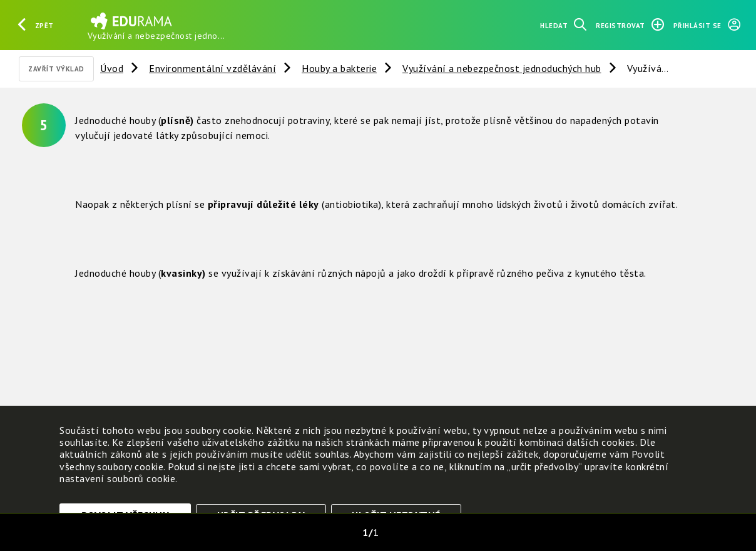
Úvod (112, 68)
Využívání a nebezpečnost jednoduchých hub (502, 68)
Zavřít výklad (56, 69)
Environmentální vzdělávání (212, 68)
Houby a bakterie (339, 68)
